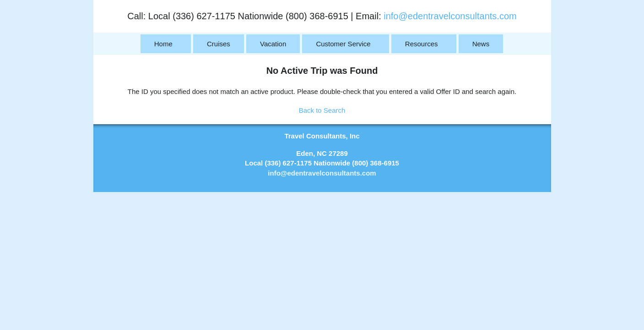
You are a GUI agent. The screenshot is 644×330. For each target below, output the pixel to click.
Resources (422, 44)
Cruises (219, 44)
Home (163, 44)
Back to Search (322, 110)
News (481, 44)
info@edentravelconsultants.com (450, 16)
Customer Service (343, 44)
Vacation (273, 44)
